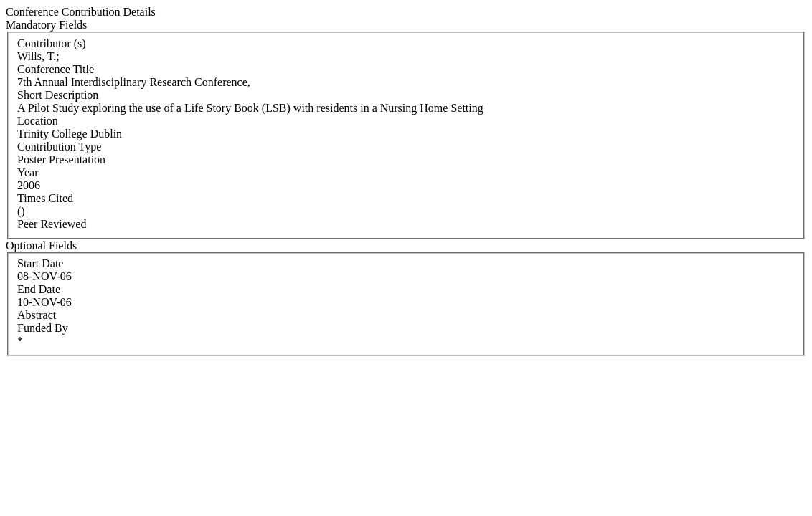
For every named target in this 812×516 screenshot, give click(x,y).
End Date (39, 289)
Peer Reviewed (52, 224)
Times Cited (45, 198)
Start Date (40, 263)
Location (38, 121)
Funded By (43, 328)
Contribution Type (59, 147)
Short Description (58, 95)
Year (28, 172)
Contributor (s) (52, 43)
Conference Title (56, 69)
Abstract (37, 315)
